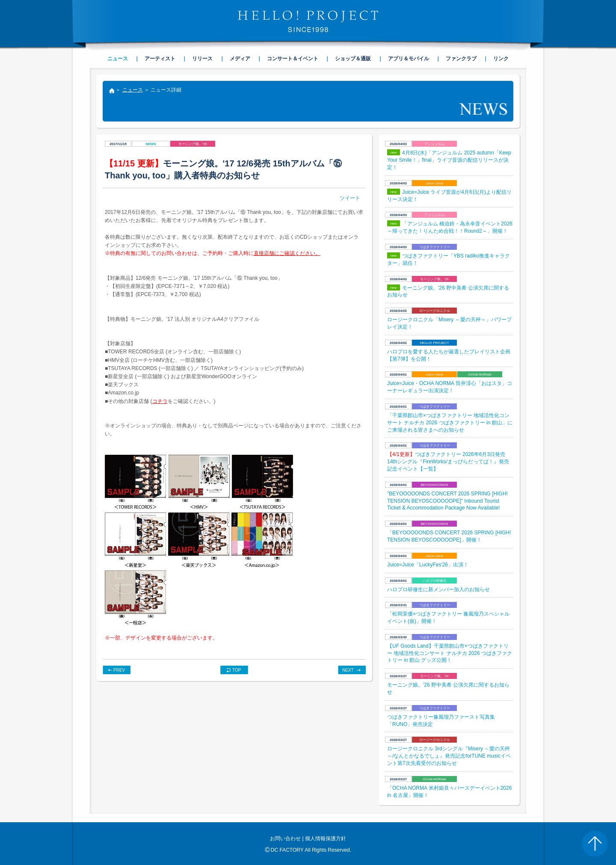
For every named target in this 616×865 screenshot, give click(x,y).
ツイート (350, 198)
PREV (119, 670)
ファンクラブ (461, 59)
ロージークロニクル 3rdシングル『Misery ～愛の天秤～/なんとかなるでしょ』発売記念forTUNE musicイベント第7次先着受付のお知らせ (449, 756)
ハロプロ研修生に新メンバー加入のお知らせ (438, 590)
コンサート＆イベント (293, 59)
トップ (111, 92)
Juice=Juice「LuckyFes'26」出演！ (428, 565)
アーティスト (160, 59)
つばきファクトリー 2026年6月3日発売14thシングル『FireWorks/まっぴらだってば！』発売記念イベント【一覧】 (448, 462)
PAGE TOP (595, 844)
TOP (237, 670)
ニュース (133, 90)
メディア (240, 59)
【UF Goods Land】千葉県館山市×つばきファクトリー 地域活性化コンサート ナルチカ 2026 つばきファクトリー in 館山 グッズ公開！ (450, 653)
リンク (501, 59)
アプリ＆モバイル (409, 59)
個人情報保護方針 (326, 838)
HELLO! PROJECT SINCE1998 (308, 21)
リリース (202, 59)
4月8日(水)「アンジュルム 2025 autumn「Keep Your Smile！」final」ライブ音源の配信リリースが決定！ (449, 160)
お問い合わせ (285, 838)
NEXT (348, 670)
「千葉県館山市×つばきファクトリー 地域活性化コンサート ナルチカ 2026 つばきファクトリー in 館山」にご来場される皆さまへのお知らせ (450, 423)
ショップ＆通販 (353, 59)
